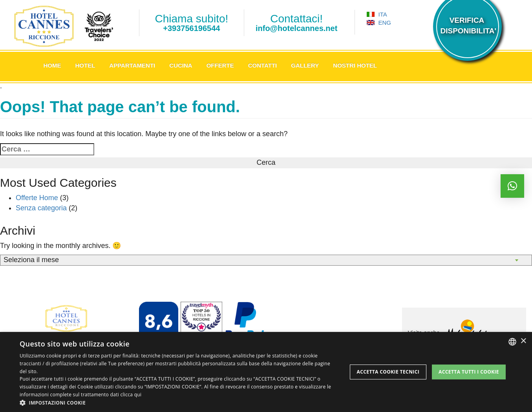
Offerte (220, 65)
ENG (379, 23)
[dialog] (266, 372)
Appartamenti (132, 65)
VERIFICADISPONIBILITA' (467, 26)
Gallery (305, 65)
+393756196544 (191, 28)
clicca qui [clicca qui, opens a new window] (131, 395)
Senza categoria (41, 208)
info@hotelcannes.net (296, 28)
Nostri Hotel (355, 65)
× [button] (523, 341)
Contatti (263, 65)
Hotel (85, 65)
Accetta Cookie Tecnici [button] (388, 372)
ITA (377, 14)
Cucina (181, 65)
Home (52, 65)
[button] (178, 402)
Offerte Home (37, 198)
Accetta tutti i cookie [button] (469, 372)
